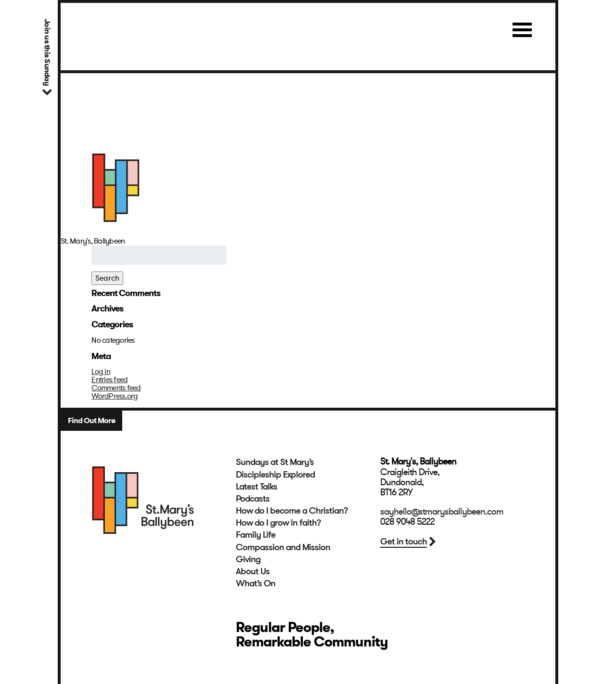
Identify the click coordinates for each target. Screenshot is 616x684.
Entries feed (109, 380)
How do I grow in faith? (278, 523)
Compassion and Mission (283, 547)
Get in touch (404, 542)
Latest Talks (257, 487)
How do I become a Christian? (292, 511)
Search (107, 278)
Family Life (256, 535)
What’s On (256, 583)
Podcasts (253, 499)
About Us (253, 571)
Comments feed (116, 388)
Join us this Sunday (47, 52)
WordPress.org (115, 396)
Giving (248, 559)
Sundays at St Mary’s (275, 462)
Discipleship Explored (275, 475)
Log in (101, 372)
